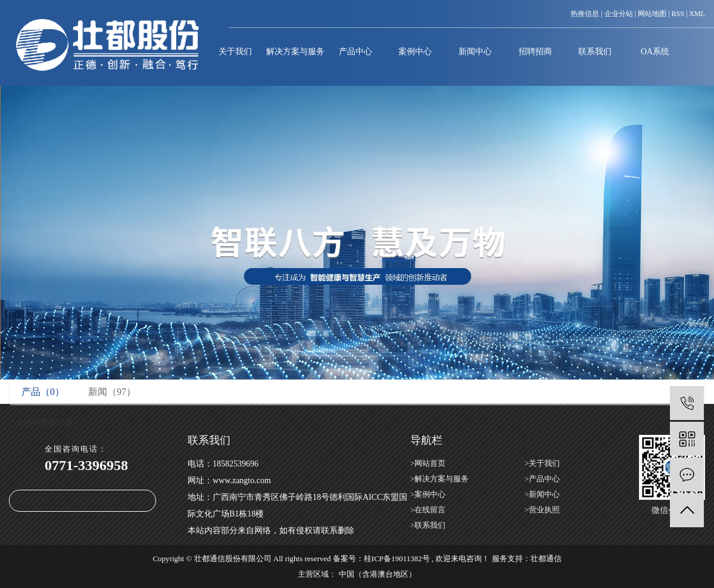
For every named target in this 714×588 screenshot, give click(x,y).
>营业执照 (542, 510)
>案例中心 (428, 494)
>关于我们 (542, 463)
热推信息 (585, 14)
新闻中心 (475, 52)
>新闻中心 (542, 494)
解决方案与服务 (295, 52)
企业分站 (619, 14)
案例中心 (415, 52)
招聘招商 (535, 52)
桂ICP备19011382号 (397, 559)
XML (697, 14)
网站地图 (652, 14)
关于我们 (235, 52)
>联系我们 (428, 525)
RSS (678, 14)
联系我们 (595, 52)
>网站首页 (428, 463)
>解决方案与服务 (439, 479)
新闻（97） (112, 392)
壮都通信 (546, 559)
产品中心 (356, 52)
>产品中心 (542, 479)
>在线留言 (428, 510)
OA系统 (655, 52)
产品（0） (43, 392)
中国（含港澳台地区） (378, 574)
